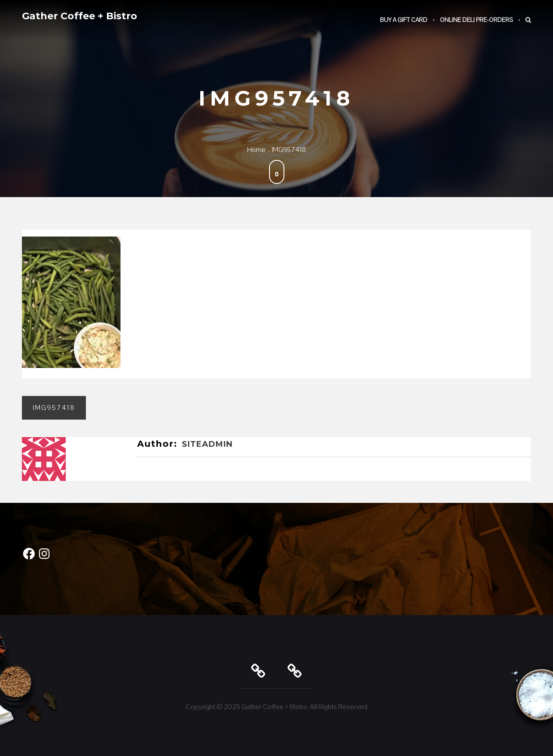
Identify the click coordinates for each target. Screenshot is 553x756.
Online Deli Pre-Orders (476, 20)
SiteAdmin (207, 444)
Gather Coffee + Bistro (80, 16)
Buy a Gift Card (404, 20)
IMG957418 (54, 408)
